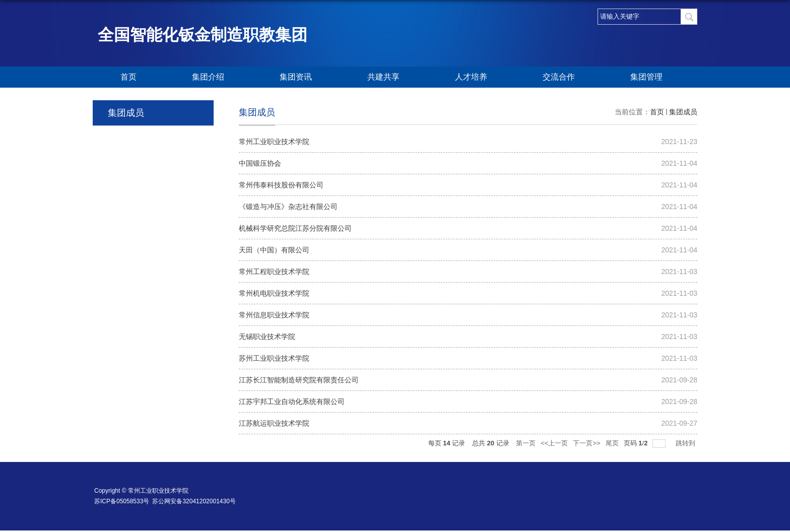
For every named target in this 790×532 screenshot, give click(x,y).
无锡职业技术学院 (267, 337)
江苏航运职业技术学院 (274, 423)
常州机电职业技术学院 (274, 293)
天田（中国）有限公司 (274, 250)
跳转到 (686, 443)
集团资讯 (296, 77)
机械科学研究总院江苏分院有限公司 (295, 228)
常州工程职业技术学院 (274, 272)
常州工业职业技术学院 (274, 142)
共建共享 (383, 77)
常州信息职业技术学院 (274, 315)
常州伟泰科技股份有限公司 (281, 185)
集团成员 (683, 112)
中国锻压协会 (260, 163)
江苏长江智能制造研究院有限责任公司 (299, 380)
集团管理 (646, 77)
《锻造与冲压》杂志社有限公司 (288, 207)
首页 (128, 77)
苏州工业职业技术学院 (274, 358)
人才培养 (471, 77)
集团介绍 (208, 77)
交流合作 (559, 77)
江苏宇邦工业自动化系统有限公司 (292, 402)
